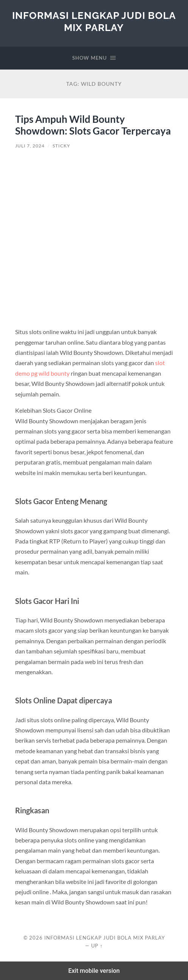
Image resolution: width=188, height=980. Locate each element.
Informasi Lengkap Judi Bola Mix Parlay (94, 21)
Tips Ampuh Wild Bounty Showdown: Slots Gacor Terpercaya (93, 125)
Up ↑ (97, 946)
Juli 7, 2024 (30, 146)
